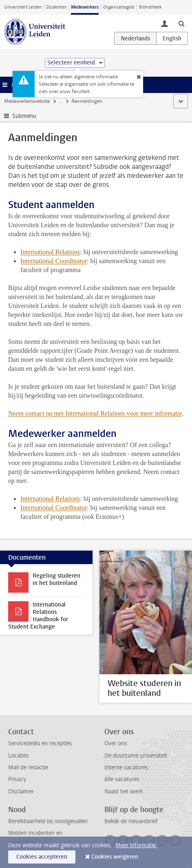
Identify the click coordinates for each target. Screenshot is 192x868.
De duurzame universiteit (136, 756)
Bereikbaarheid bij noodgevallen (48, 821)
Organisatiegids (119, 7)
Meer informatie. (136, 845)
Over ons (116, 743)
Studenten (56, 7)
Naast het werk (124, 792)
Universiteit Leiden (23, 7)
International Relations (50, 252)
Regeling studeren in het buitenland (56, 579)
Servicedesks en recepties (40, 743)
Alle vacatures (122, 779)
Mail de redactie (28, 767)
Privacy (17, 779)
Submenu (24, 116)
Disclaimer (21, 792)
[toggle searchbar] (181, 23)
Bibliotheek (150, 7)
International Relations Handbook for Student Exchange (38, 616)
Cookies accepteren (42, 857)
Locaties (18, 756)
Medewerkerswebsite (27, 101)
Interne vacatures (126, 767)
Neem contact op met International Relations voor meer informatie (95, 413)
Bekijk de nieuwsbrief (131, 821)
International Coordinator (54, 261)
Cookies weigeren (115, 857)
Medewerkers (85, 7)
